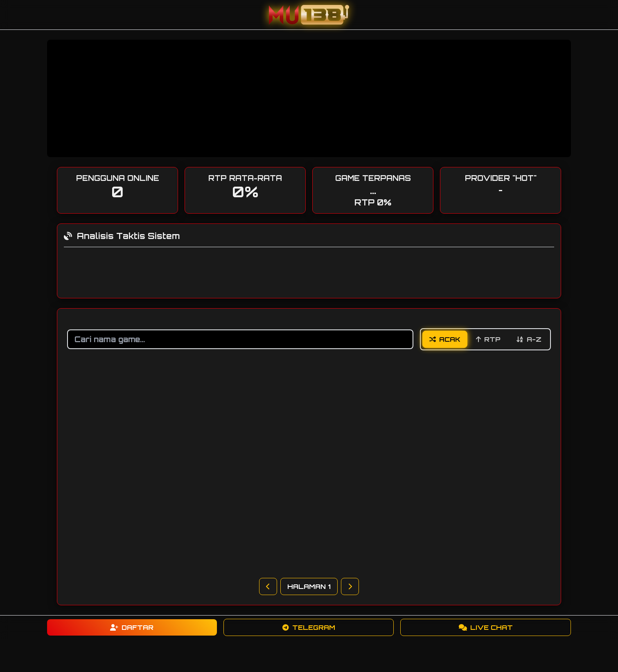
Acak (445, 339)
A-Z (529, 339)
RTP (488, 339)
